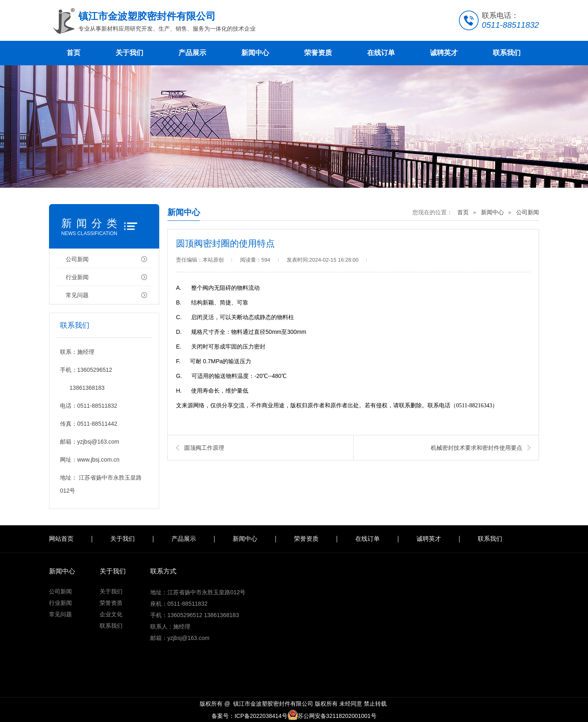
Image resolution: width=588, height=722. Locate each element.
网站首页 (61, 539)
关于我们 (129, 53)
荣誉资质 (318, 53)
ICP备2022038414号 (261, 716)
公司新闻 (77, 259)
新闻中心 (255, 53)
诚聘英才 (444, 53)
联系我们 (507, 53)
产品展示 (192, 53)
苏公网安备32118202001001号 (332, 716)
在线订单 (381, 53)
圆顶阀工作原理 (204, 448)
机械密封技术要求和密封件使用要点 (477, 448)
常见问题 (77, 295)
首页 (73, 53)
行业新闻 (77, 277)
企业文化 (111, 614)
